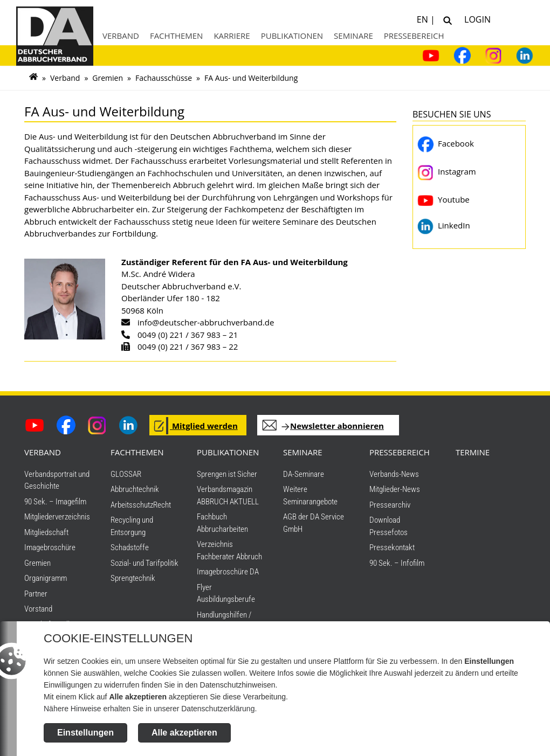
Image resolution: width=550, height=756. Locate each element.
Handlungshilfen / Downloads (224, 621)
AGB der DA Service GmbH (314, 523)
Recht (162, 505)
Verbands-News (394, 474)
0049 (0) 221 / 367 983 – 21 (188, 335)
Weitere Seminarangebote (310, 495)
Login (475, 19)
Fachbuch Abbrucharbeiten (222, 523)
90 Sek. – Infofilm (397, 563)
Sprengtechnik (133, 578)
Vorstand (38, 609)
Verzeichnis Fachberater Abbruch (229, 550)
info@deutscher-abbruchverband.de (206, 322)
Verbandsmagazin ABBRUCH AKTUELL (228, 495)
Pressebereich (414, 36)
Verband (121, 36)
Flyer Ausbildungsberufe (226, 594)
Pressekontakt (392, 547)
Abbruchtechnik (135, 489)
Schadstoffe (130, 547)
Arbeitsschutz (132, 505)
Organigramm (46, 578)
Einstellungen (85, 733)
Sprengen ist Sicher (227, 474)
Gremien (108, 78)
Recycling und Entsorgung (132, 526)
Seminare (353, 36)
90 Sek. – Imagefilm (55, 502)
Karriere (232, 36)
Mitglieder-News (395, 489)
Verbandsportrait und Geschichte (57, 480)
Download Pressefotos (389, 526)
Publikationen (292, 36)
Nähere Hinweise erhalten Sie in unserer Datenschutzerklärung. (150, 709)
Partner (36, 594)
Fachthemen (177, 36)
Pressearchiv (390, 505)
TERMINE (473, 452)
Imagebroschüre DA (228, 572)
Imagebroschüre (50, 547)
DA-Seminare (304, 474)
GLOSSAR (126, 474)
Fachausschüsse (164, 78)
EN (424, 19)
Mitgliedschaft (46, 532)
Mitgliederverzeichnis (57, 517)
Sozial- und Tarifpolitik (145, 563)
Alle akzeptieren (184, 733)
